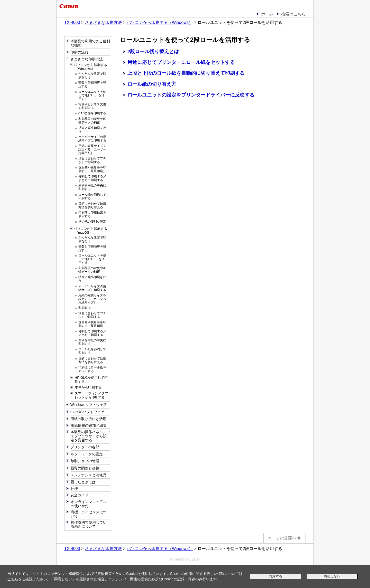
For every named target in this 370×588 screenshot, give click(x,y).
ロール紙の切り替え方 (152, 84)
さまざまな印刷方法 (103, 22)
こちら (13, 579)
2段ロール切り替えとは (153, 51)
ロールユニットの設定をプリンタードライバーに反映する (191, 95)
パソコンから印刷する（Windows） (160, 22)
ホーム (267, 14)
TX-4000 (72, 22)
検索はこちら (293, 14)
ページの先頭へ (285, 538)
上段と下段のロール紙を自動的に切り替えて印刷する (186, 73)
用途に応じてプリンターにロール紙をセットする (181, 62)
